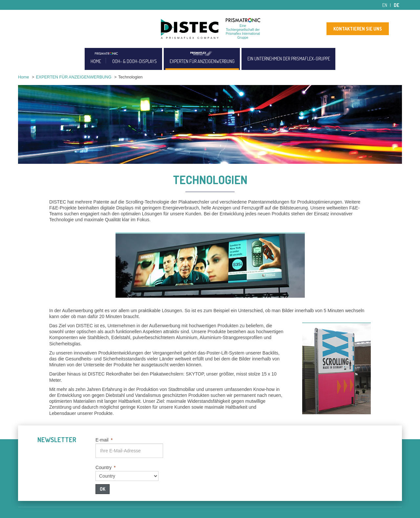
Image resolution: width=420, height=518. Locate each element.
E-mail (104, 440)
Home (24, 77)
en (385, 5)
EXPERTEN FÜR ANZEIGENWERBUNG (202, 61)
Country (105, 467)
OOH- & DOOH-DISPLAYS (135, 61)
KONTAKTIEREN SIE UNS (358, 29)
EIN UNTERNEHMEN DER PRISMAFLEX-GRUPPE (289, 59)
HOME (96, 61)
